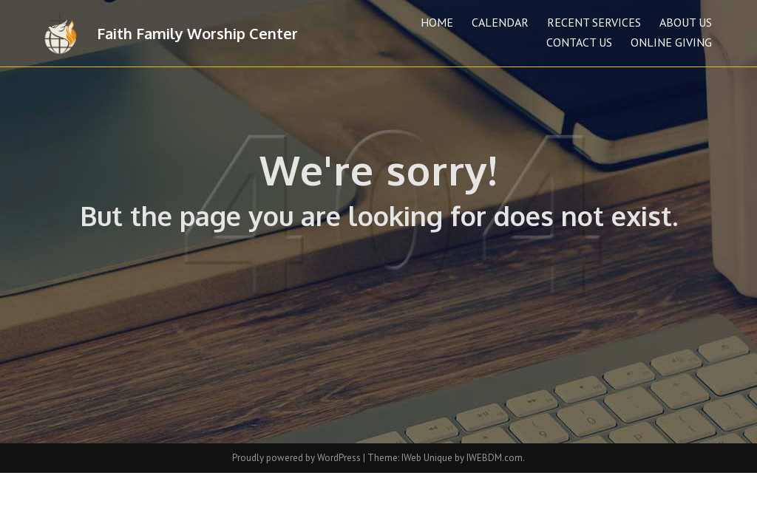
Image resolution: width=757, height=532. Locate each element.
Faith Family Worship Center (197, 33)
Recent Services (594, 22)
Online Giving (671, 42)
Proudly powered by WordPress (298, 458)
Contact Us (579, 42)
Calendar (500, 22)
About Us (686, 22)
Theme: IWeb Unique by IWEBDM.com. (446, 458)
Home (437, 22)
